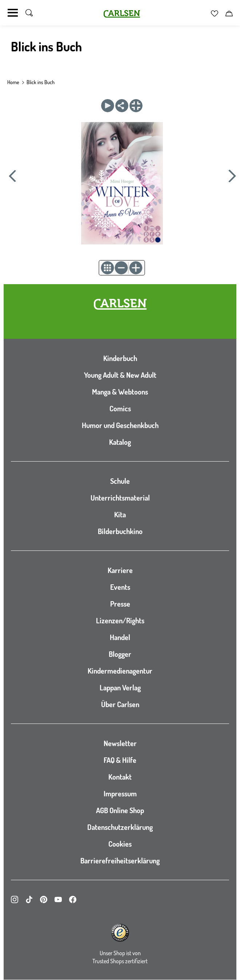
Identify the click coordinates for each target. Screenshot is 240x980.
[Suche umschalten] (29, 13)
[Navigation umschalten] (13, 13)
